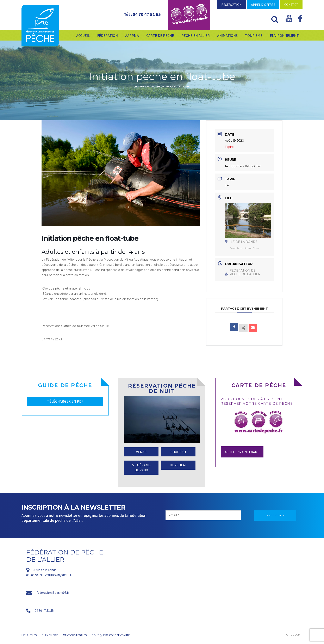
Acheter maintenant (242, 452)
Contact (291, 5)
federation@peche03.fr (53, 593)
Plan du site (50, 635)
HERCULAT (178, 465)
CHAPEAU (178, 452)
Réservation (232, 5)
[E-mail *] (203, 515)
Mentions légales (75, 635)
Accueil (139, 87)
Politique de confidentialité (111, 635)
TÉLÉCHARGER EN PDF (65, 401)
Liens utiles (29, 635)
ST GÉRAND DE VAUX (141, 467)
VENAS (141, 452)
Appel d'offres (263, 5)
